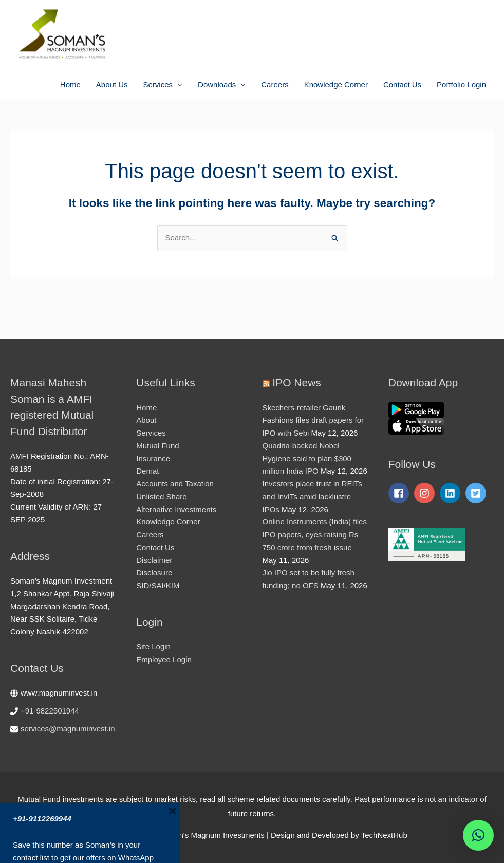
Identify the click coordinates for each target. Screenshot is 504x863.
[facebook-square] (400, 493)
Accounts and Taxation (175, 484)
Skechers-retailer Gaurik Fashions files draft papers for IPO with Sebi (313, 420)
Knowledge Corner (336, 85)
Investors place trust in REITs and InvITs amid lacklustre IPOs (312, 496)
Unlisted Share (161, 496)
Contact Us (402, 85)
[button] (478, 835)
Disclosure (154, 573)
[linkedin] (452, 493)
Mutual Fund (157, 446)
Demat (147, 471)
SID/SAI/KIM (158, 585)
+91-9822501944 (50, 711)
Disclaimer (154, 560)
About (146, 420)
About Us (112, 85)
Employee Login (164, 659)
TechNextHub (384, 835)
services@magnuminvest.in (68, 729)
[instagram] (426, 493)
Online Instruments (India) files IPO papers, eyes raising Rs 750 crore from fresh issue (315, 534)
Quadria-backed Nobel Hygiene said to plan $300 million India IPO (307, 458)
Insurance (153, 458)
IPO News (297, 382)
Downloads (217, 85)
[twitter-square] (477, 493)
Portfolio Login (461, 85)
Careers (275, 85)
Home (70, 85)
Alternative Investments (176, 509)
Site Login (153, 646)
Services (158, 85)
